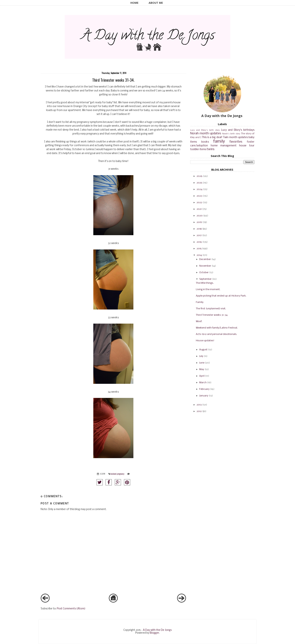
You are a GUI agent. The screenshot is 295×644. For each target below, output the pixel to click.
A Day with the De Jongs (157, 630)
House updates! (205, 341)
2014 (199, 255)
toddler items (198, 149)
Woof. (199, 321)
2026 (200, 176)
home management (224, 146)
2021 (199, 209)
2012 (199, 411)
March (203, 383)
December (205, 259)
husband (113, 474)
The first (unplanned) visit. (211, 309)
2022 (199, 203)
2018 (199, 229)
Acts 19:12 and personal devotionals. (216, 334)
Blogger (154, 633)
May (202, 369)
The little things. (205, 283)
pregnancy (121, 474)
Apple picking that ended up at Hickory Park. (221, 296)
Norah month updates (206, 133)
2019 (199, 222)
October (204, 273)
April (202, 376)
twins (211, 149)
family (219, 141)
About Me (156, 3)
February (204, 389)
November (205, 266)
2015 (199, 249)
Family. (200, 302)
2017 (199, 235)
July (201, 356)
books (205, 142)
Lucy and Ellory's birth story (205, 130)
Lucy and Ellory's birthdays (238, 130)
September (205, 279)
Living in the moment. (208, 289)
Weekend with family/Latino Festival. (217, 328)
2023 (199, 196)
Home (134, 3)
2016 (199, 242)
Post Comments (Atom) (71, 609)
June (202, 363)
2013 (199, 405)
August (203, 350)
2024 (200, 189)
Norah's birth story (231, 134)
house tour (247, 146)
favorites (236, 142)
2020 (200, 216)
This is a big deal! (212, 137)
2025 (199, 183)
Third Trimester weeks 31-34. (212, 315)
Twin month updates (235, 137)
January (204, 396)
